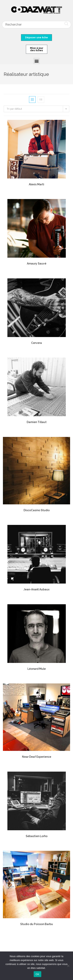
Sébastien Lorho (37, 836)
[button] (36, 61)
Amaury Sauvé (37, 264)
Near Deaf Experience (37, 757)
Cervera (36, 343)
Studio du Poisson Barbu (37, 924)
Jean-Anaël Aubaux (36, 589)
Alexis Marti (36, 184)
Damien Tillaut (37, 422)
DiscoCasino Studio (37, 510)
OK (37, 974)
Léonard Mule (37, 669)
